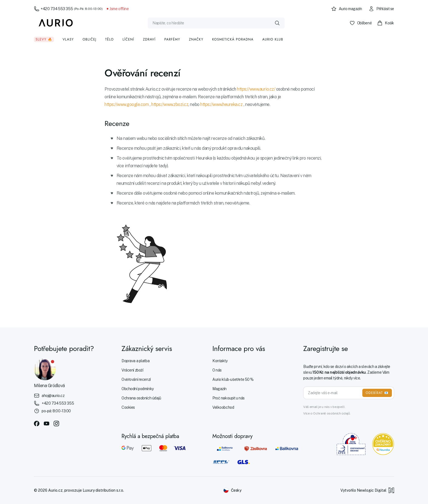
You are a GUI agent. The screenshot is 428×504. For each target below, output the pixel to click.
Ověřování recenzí (136, 379)
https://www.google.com (127, 104)
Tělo (109, 39)
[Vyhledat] (277, 23)
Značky (196, 39)
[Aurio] (56, 23)
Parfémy (172, 39)
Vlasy (68, 39)
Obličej (90, 39)
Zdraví (149, 39)
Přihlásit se (381, 9)
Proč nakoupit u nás (229, 398)
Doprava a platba (135, 361)
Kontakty (220, 361)
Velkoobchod (223, 407)
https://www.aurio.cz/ (256, 89)
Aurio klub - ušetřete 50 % (233, 379)
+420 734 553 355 (68, 9)
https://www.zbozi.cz (170, 104)
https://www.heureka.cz (221, 104)
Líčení (128, 39)
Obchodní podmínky (138, 389)
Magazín (219, 389)
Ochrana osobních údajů (141, 398)
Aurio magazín (347, 9)
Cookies (128, 407)
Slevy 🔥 (44, 39)
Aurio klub (273, 39)
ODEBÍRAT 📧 (377, 393)
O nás (217, 370)
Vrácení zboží (132, 370)
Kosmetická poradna (233, 39)
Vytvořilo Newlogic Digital (367, 490)
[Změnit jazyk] (232, 490)
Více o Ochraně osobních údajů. (327, 413)
